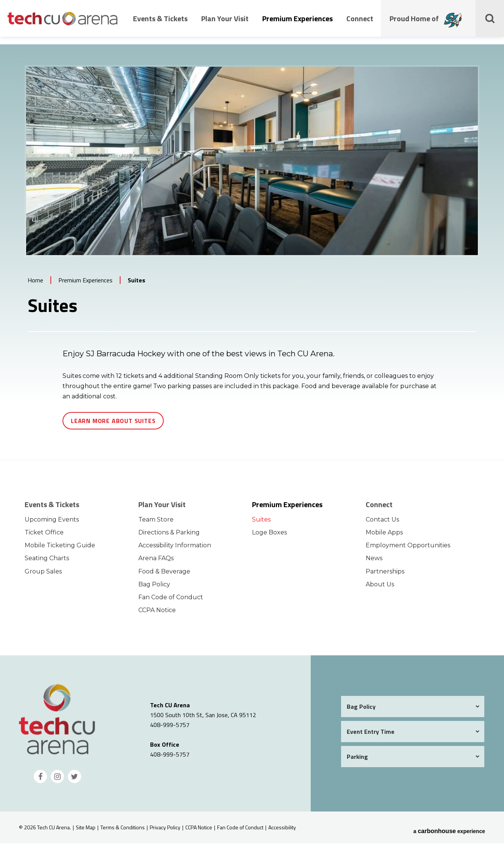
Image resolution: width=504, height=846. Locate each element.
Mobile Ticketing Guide (60, 548)
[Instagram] (57, 779)
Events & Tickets (160, 24)
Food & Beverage (164, 574)
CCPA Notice (157, 613)
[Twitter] (74, 779)
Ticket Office (44, 535)
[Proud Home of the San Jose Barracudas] (454, 26)
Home (35, 283)
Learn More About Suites (113, 423)
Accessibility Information (175, 548)
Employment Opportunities (408, 548)
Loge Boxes (269, 535)
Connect (360, 24)
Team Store (156, 522)
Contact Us (382, 522)
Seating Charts (47, 561)
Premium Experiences (297, 24)
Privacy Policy (165, 830)
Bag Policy (154, 587)
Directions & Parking (169, 535)
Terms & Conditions (123, 830)
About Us (380, 587)
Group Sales (43, 574)
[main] (252, 255)
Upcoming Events (52, 522)
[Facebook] (40, 779)
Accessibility (282, 830)
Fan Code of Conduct (171, 600)
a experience (449, 830)
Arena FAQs (156, 561)
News (374, 561)
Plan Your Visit (225, 24)
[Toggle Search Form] (491, 23)
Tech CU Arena (63, 23)
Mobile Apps (384, 535)
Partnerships (385, 574)
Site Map (86, 830)
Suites (261, 522)
